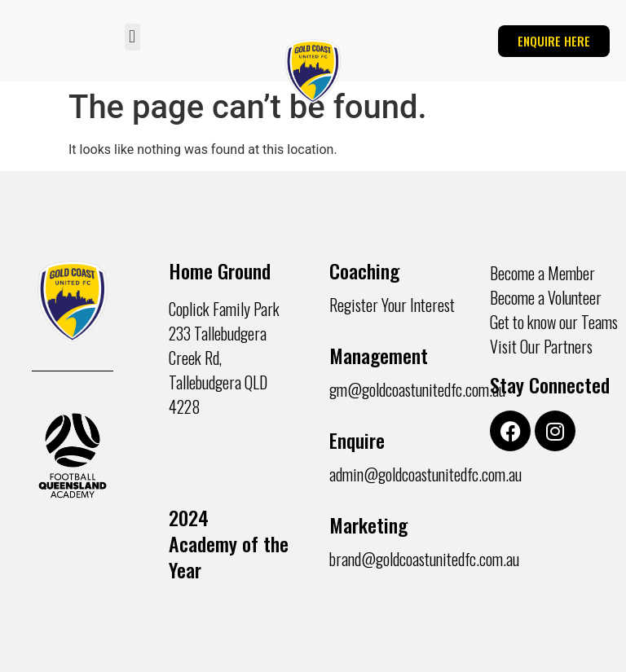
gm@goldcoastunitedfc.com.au (417, 389)
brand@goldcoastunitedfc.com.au (424, 559)
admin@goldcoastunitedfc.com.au (425, 474)
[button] (132, 37)
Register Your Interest (392, 305)
